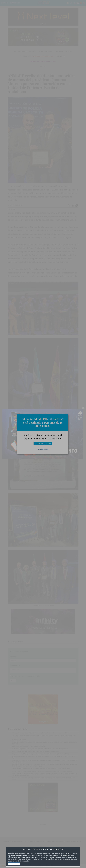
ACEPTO (14, 864)
